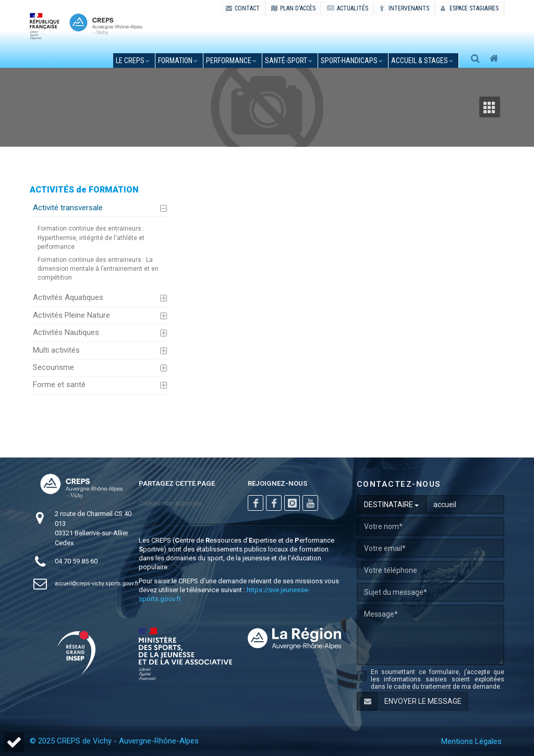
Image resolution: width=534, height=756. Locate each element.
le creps (130, 61)
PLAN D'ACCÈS (293, 8)
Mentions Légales (471, 741)
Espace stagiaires (470, 8)
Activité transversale (68, 208)
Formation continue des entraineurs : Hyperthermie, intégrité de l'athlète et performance (91, 237)
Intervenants (404, 8)
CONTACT (243, 8)
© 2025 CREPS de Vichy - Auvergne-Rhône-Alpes (114, 741)
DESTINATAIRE (391, 505)
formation (175, 61)
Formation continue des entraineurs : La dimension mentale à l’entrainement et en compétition (98, 269)
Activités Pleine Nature (71, 315)
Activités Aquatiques (68, 297)
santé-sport (286, 61)
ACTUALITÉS (348, 8)
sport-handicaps (349, 61)
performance (229, 61)
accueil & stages (420, 61)
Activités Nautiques (66, 332)
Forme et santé (59, 385)
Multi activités (56, 350)
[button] (14, 742)
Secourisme (53, 367)
